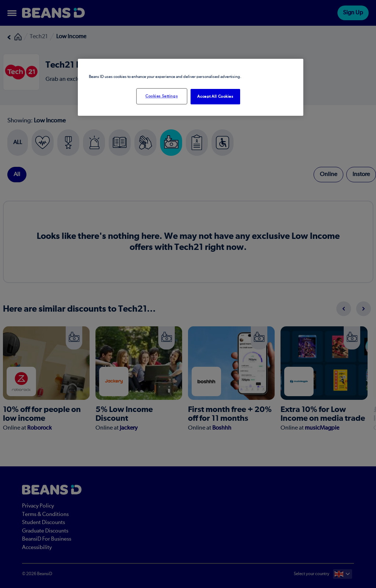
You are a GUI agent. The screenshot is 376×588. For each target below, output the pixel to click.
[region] (191, 87)
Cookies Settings (162, 96)
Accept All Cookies (215, 96)
